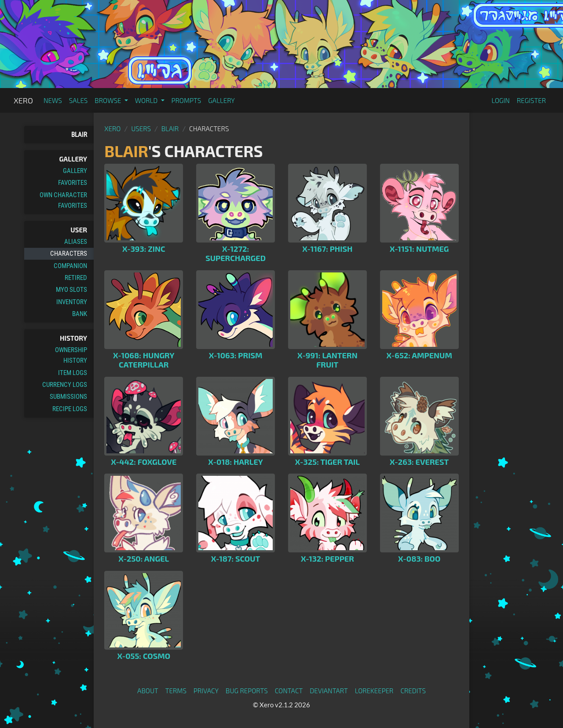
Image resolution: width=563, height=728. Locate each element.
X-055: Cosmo (144, 656)
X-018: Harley (236, 462)
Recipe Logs (70, 409)
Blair (79, 135)
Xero (23, 100)
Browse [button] (108, 100)
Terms (176, 691)
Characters (69, 254)
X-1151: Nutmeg (419, 249)
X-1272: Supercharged (236, 254)
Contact (289, 691)
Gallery (221, 100)
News (53, 100)
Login (501, 100)
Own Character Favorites (63, 200)
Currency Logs (65, 385)
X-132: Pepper (327, 559)
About (148, 691)
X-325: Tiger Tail (327, 462)
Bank (80, 314)
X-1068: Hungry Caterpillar (144, 360)
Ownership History (71, 355)
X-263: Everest (419, 462)
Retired (76, 278)
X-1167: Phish (327, 249)
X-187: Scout (236, 559)
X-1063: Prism (236, 355)
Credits (413, 691)
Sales (79, 100)
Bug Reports (247, 691)
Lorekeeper (374, 691)
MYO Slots (71, 290)
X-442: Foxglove (144, 462)
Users (141, 129)
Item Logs (73, 373)
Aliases (76, 242)
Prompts (186, 100)
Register (531, 100)
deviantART (329, 691)
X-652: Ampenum (419, 355)
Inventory (72, 302)
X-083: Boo (419, 559)
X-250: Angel (144, 559)
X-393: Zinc (144, 249)
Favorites (73, 183)
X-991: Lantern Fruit (327, 360)
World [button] (147, 100)
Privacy (206, 691)
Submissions (68, 397)
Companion (70, 266)
